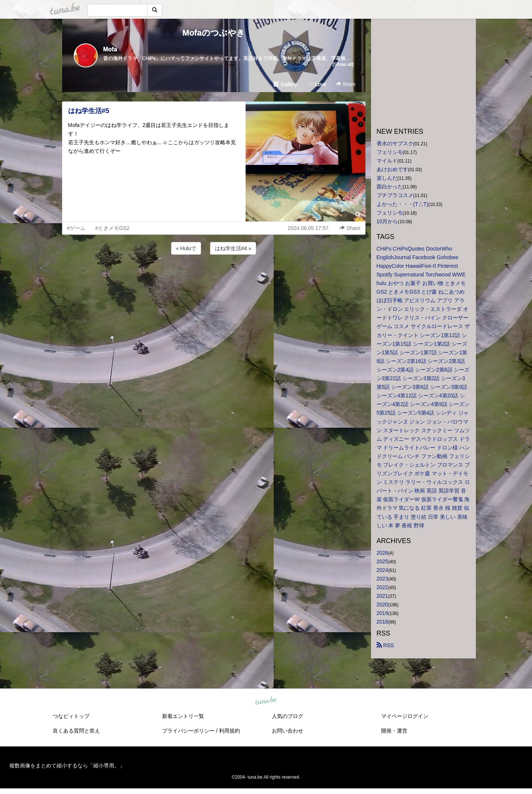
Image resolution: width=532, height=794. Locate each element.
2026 (382, 553)
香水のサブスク (395, 143)
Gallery (285, 84)
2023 (382, 579)
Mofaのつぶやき (213, 33)
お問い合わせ (288, 731)
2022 (382, 587)
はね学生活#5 (89, 111)
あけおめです (392, 169)
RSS (385, 645)
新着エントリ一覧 (183, 716)
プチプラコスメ (395, 195)
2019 (382, 613)
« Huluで (186, 248)
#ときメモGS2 (112, 228)
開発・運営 (394, 731)
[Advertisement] (214, 276)
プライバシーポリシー (188, 731)
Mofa (110, 49)
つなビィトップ (71, 716)
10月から (387, 221)
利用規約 (229, 731)
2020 (382, 604)
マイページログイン (405, 716)
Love (317, 84)
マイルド (387, 161)
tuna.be (266, 701)
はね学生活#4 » (233, 248)
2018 (382, 622)
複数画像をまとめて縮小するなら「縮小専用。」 (67, 766)
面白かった (390, 187)
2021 (382, 596)
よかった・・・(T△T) (402, 204)
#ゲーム (76, 228)
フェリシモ (390, 152)
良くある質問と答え (76, 731)
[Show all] (343, 64)
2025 (382, 561)
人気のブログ (288, 716)
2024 (382, 570)
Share (346, 84)
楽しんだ (387, 178)
